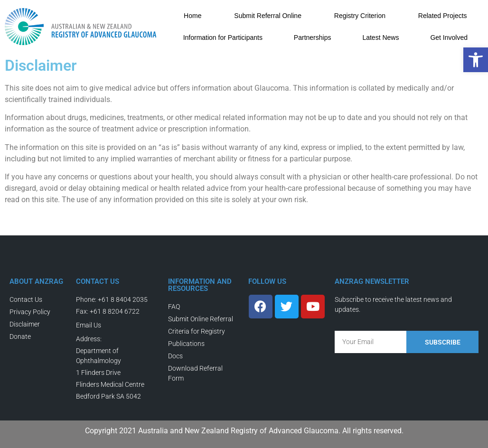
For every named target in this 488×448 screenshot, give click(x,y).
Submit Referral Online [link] (268, 16)
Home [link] (192, 16)
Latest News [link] (380, 37)
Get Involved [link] (449, 37)
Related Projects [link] (443, 16)
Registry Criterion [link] (360, 16)
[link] (476, 60)
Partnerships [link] (313, 37)
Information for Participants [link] (223, 37)
